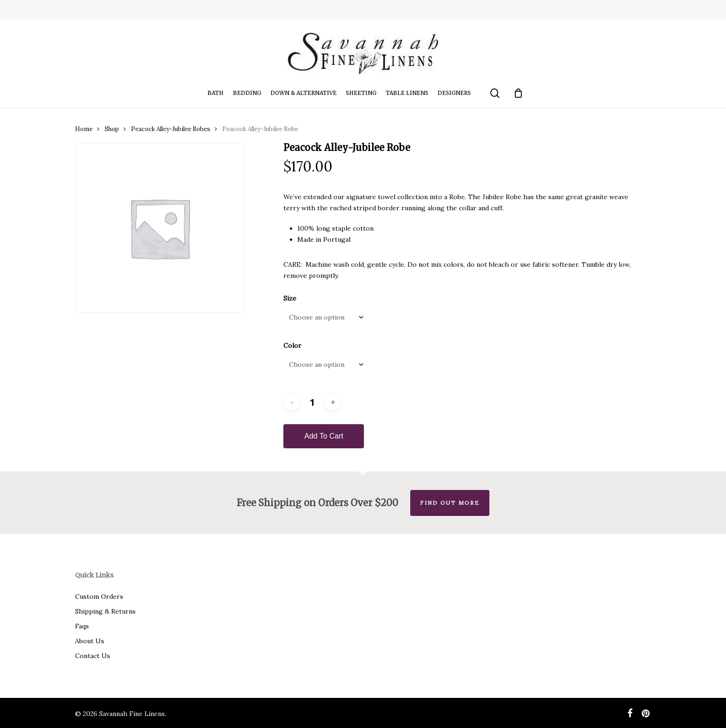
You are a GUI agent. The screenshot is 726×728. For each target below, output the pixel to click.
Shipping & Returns (105, 611)
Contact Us (93, 656)
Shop (112, 129)
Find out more (450, 503)
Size (290, 298)
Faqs (82, 626)
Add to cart (324, 436)
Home (84, 129)
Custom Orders (99, 596)
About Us (90, 641)
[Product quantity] (312, 402)
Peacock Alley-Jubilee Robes (171, 129)
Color (292, 345)
